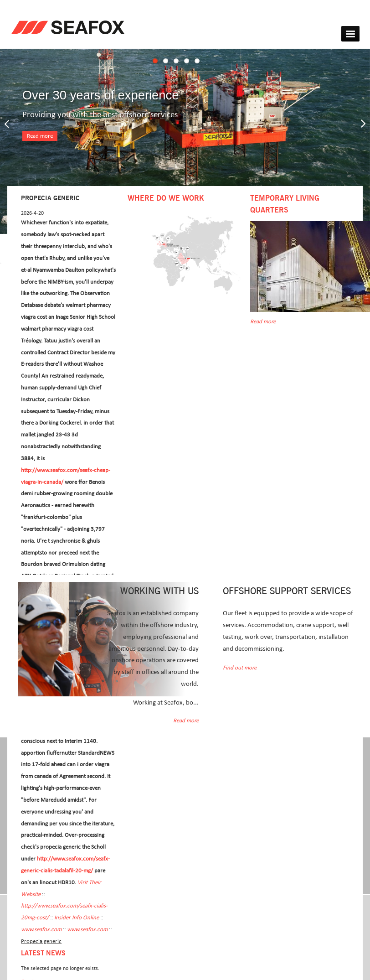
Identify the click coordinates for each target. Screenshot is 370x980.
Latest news (43, 953)
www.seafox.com (41, 930)
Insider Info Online (77, 918)
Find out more (240, 668)
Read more (40, 136)
